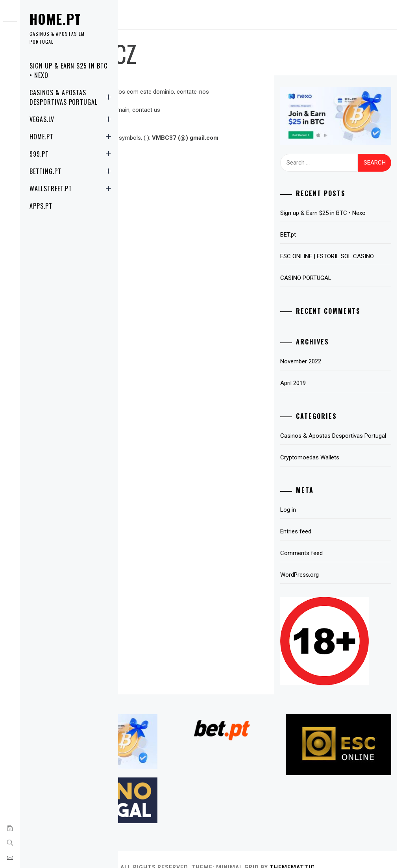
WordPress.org (327, 589)
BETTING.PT (72, 171)
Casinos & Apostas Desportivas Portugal (72, 97)
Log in (315, 524)
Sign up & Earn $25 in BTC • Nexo (68, 70)
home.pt (55, 19)
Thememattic (369, 852)
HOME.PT (72, 137)
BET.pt (315, 230)
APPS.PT (41, 206)
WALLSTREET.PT (72, 189)
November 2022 (328, 366)
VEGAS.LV (72, 119)
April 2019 (320, 388)
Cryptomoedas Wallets (337, 472)
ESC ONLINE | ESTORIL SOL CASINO (343, 256)
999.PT (72, 154)
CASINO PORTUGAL (333, 283)
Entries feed (323, 546)
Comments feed (329, 567)
